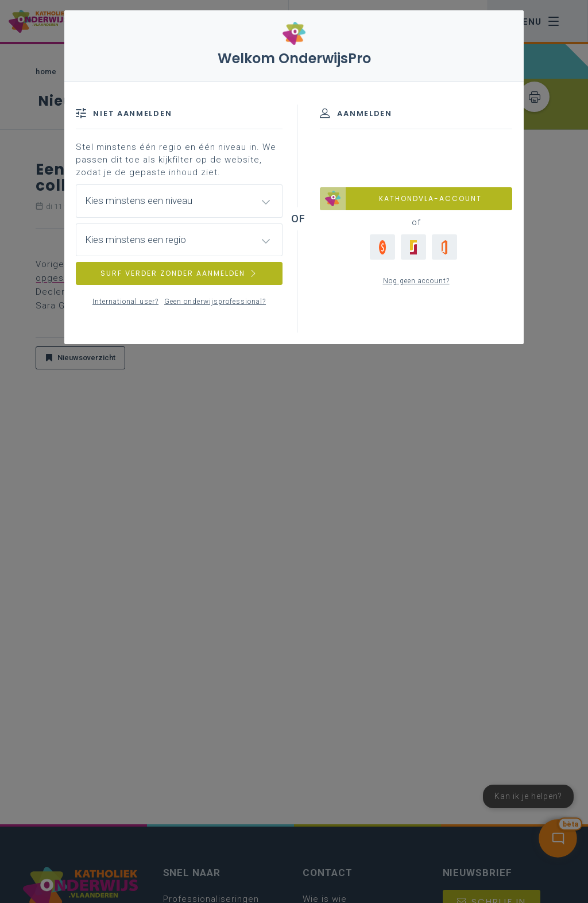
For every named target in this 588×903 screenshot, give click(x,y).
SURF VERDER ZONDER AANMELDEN (179, 273)
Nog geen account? (416, 281)
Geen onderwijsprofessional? (215, 302)
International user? (125, 302)
